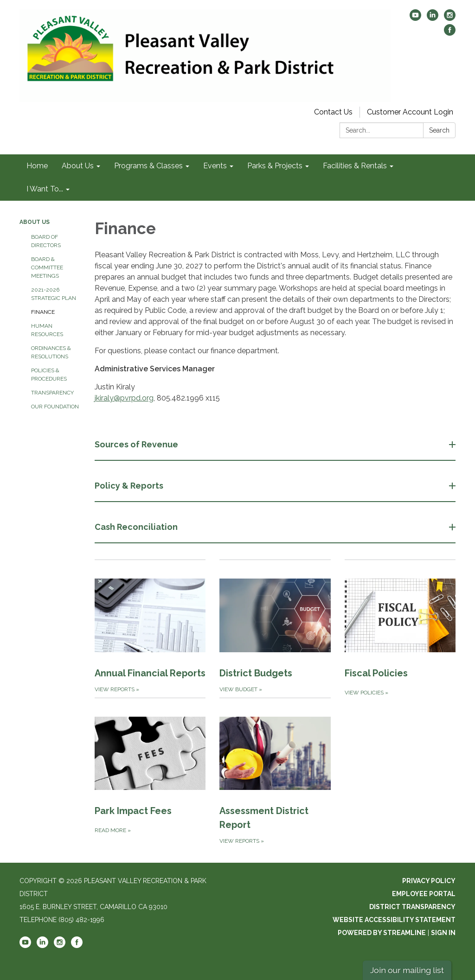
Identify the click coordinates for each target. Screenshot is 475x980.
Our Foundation (55, 407)
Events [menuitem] (215, 166)
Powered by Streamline (382, 933)
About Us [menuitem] (78, 166)
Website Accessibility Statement (394, 920)
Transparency (52, 393)
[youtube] (415, 18)
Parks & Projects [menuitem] (275, 166)
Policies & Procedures (49, 375)
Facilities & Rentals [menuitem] (355, 166)
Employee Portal (424, 894)
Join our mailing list (407, 970)
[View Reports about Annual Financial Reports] (150, 628)
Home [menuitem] (37, 166)
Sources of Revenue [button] (137, 444)
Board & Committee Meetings (47, 267)
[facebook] (450, 33)
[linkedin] (433, 18)
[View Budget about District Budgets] (275, 628)
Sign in (443, 933)
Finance (43, 312)
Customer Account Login (410, 112)
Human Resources (47, 330)
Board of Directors (46, 241)
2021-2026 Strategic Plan (54, 294)
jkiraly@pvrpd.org (124, 398)
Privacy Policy (429, 881)
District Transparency (412, 907)
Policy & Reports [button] (130, 486)
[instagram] (450, 18)
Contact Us (333, 112)
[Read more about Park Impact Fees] (150, 772)
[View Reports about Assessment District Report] (275, 772)
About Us (35, 222)
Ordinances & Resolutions (51, 352)
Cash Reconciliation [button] (137, 527)
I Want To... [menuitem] (45, 189)
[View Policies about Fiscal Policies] (400, 628)
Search (439, 130)
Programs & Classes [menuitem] (148, 166)
